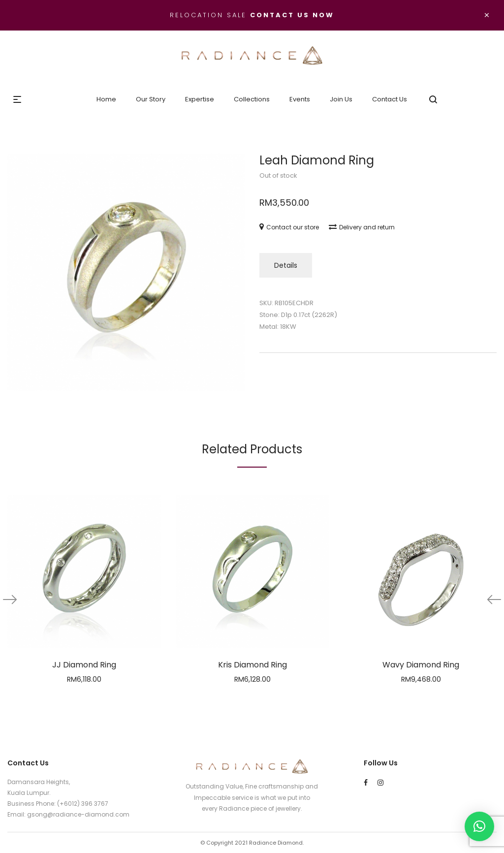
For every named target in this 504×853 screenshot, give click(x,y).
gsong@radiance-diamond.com (78, 814)
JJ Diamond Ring (84, 665)
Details (286, 265)
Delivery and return (362, 227)
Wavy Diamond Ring (421, 665)
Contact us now (292, 15)
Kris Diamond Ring (252, 665)
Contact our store (289, 227)
